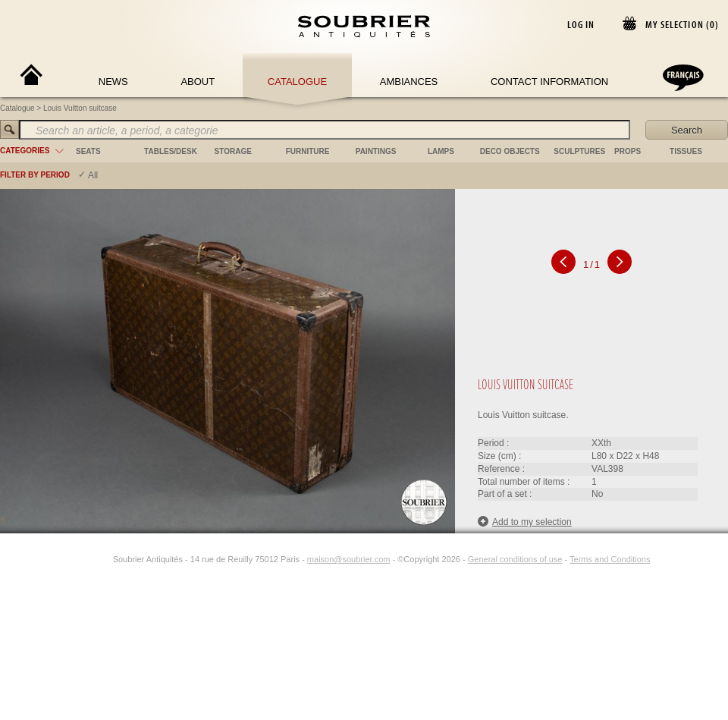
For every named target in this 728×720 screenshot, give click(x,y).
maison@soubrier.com (349, 559)
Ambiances (409, 82)
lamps (441, 151)
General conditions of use (515, 559)
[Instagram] (103, 559)
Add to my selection (525, 522)
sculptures (579, 151)
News (113, 82)
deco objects (510, 151)
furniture (308, 151)
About (198, 82)
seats (88, 151)
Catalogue (297, 82)
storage (233, 151)
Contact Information (549, 82)
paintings (376, 151)
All (93, 175)
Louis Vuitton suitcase (80, 108)
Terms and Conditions (610, 559)
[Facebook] (86, 559)
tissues (686, 151)
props (628, 151)
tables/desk (171, 151)
